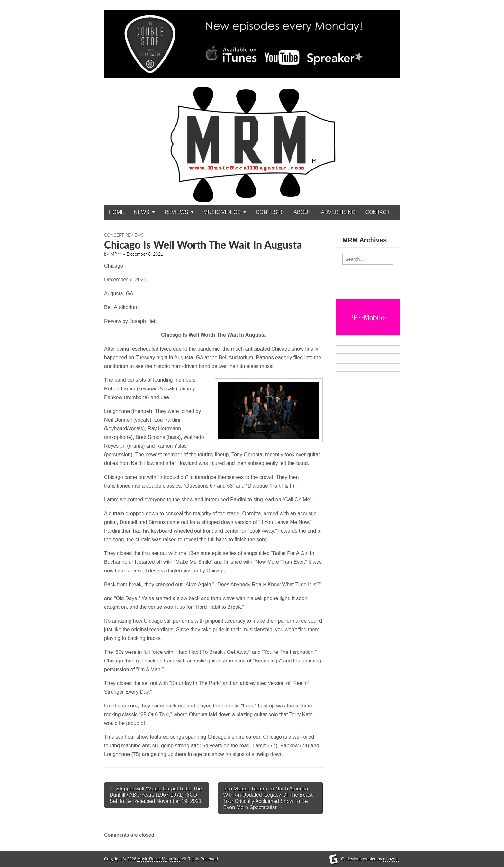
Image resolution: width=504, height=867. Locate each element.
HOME (117, 212)
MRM (116, 254)
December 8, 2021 (145, 254)
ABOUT (302, 212)
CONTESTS (270, 212)
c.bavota (391, 859)
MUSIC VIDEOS (222, 212)
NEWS (142, 212)
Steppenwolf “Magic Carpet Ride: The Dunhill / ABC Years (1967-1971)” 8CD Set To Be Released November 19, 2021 (156, 795)
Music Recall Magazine (158, 859)
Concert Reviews (124, 235)
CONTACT (378, 212)
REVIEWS (176, 212)
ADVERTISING (338, 212)
